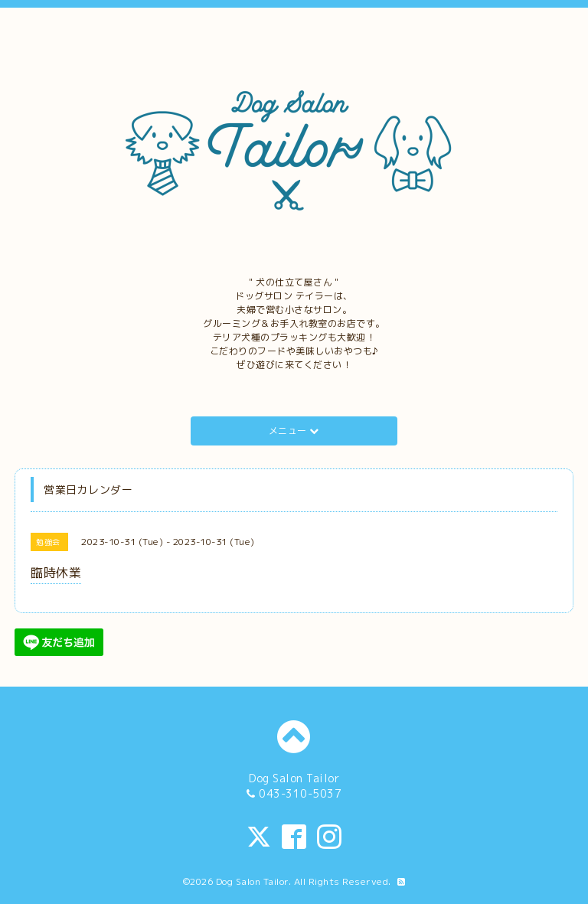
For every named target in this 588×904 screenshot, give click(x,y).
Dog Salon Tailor (252, 881)
